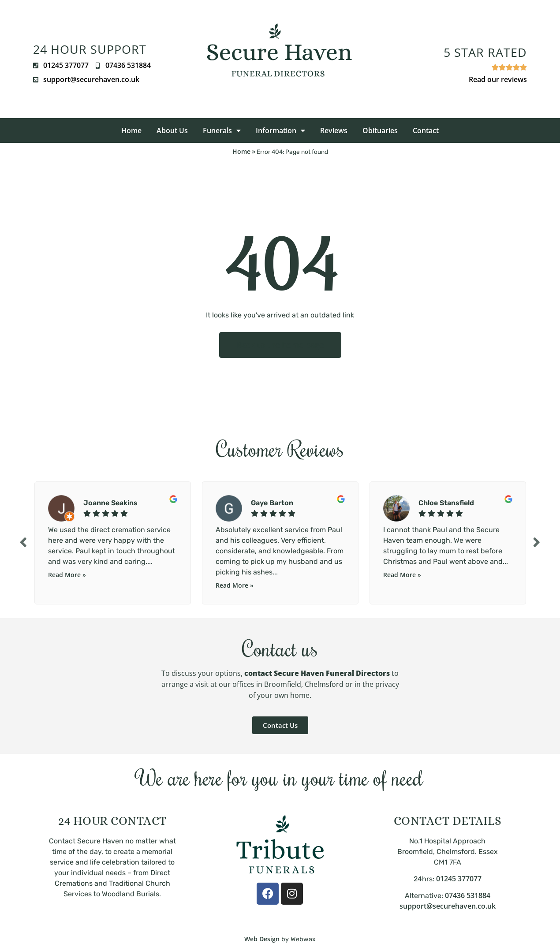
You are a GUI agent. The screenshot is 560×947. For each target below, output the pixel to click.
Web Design (262, 939)
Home (131, 130)
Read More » (67, 575)
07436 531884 (468, 895)
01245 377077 (459, 879)
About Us (172, 130)
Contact (426, 130)
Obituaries (380, 130)
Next (538, 542)
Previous (22, 542)
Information (280, 130)
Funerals (222, 130)
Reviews (334, 130)
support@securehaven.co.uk (448, 906)
